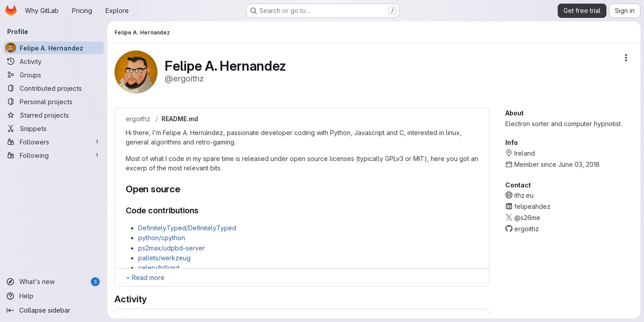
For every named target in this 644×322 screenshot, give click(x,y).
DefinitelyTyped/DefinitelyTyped (187, 228)
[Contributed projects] (54, 88)
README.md (180, 119)
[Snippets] (54, 128)
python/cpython (162, 238)
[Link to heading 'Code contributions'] (203, 210)
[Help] (54, 296)
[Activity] (54, 61)
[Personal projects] (54, 102)
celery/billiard (159, 268)
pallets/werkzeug (164, 258)
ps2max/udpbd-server (172, 248)
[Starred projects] (54, 115)
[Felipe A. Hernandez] (54, 48)
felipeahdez (532, 206)
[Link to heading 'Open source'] (185, 189)
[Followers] (54, 142)
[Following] (54, 155)
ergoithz (138, 119)
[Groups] (54, 75)
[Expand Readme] (145, 278)
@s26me (527, 218)
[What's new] (54, 282)
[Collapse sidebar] (54, 310)
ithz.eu (524, 195)
